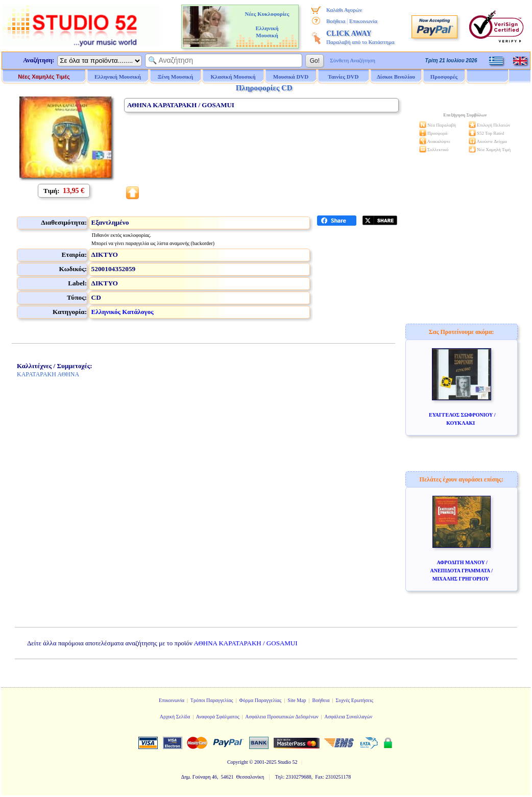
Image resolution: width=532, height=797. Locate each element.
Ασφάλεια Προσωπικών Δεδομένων (282, 717)
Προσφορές (444, 77)
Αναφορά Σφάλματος (218, 717)
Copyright (238, 762)
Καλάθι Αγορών (344, 10)
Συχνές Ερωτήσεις (354, 700)
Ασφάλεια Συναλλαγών (348, 717)
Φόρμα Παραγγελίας (260, 700)
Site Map (297, 700)
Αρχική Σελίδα (175, 717)
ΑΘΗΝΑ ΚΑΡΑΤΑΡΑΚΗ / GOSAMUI (246, 643)
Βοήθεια (336, 21)
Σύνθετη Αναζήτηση (353, 60)
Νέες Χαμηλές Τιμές (44, 77)
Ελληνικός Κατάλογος (123, 312)
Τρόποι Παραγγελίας (212, 700)
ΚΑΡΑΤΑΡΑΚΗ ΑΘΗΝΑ (48, 374)
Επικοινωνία (363, 21)
